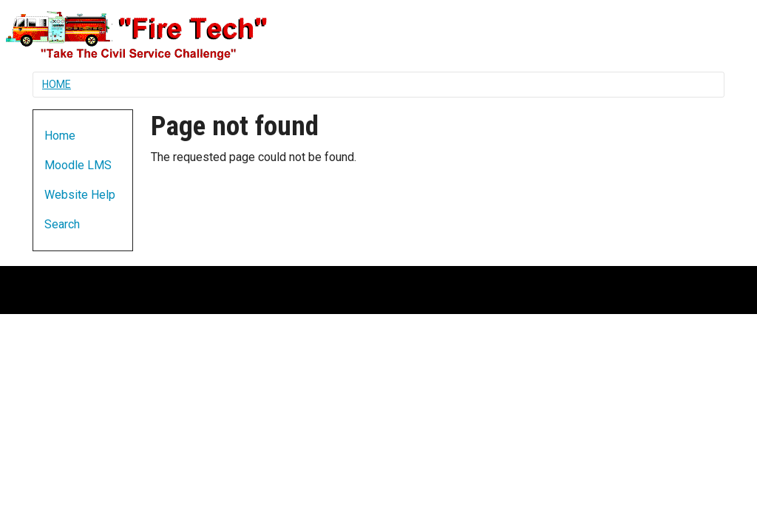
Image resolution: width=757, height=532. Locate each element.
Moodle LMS (78, 165)
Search (62, 224)
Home (57, 84)
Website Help (80, 195)
